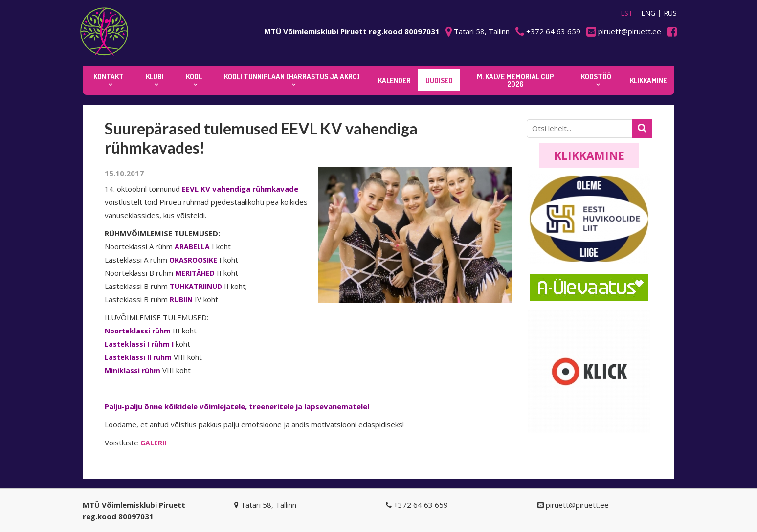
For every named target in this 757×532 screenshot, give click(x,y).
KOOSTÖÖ (596, 77)
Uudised (439, 80)
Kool (194, 77)
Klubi (155, 77)
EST (627, 13)
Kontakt (109, 77)
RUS (670, 13)
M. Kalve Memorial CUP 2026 (515, 80)
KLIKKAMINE (648, 80)
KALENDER (394, 80)
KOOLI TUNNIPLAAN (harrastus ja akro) (292, 77)
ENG (648, 13)
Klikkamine (589, 155)
